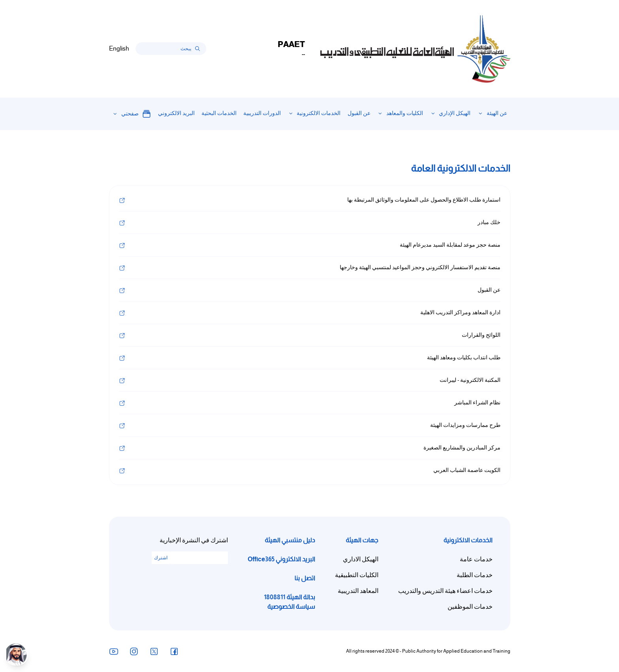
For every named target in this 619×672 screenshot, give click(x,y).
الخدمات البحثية (219, 113)
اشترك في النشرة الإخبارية (194, 540)
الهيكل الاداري (361, 559)
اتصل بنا (305, 578)
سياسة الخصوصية (291, 607)
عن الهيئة (497, 113)
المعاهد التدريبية (358, 591)
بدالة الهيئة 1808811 (289, 597)
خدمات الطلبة (475, 575)
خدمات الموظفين (470, 607)
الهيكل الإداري (455, 113)
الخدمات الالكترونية (319, 113)
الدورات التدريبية (262, 113)
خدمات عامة (476, 559)
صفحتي (136, 114)
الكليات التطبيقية (357, 575)
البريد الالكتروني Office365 (281, 559)
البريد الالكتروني (176, 113)
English (119, 49)
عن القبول (359, 113)
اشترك (161, 558)
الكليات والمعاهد (405, 113)
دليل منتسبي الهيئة (290, 540)
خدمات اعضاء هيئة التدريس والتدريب (445, 591)
